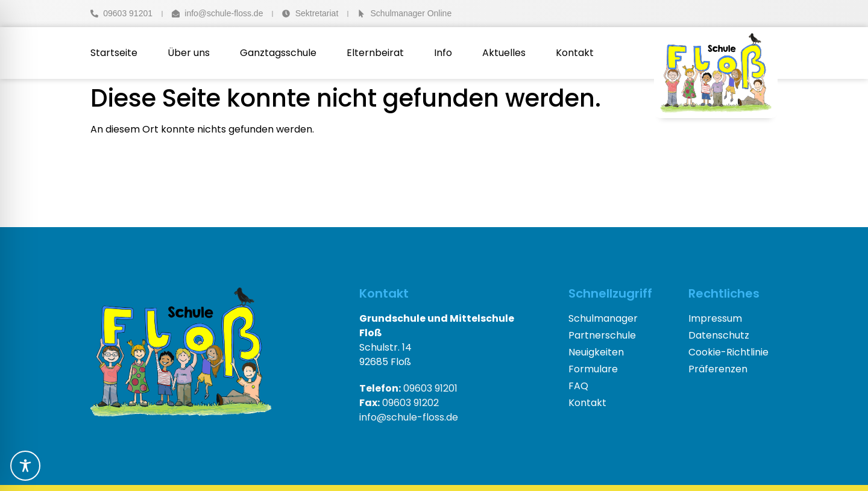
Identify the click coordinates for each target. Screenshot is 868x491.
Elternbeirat (375, 53)
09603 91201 (408, 388)
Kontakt (575, 53)
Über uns (189, 53)
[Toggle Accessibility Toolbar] (25, 466)
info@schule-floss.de (409, 417)
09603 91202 (399, 403)
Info (443, 53)
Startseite (114, 53)
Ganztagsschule (278, 53)
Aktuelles (504, 53)
